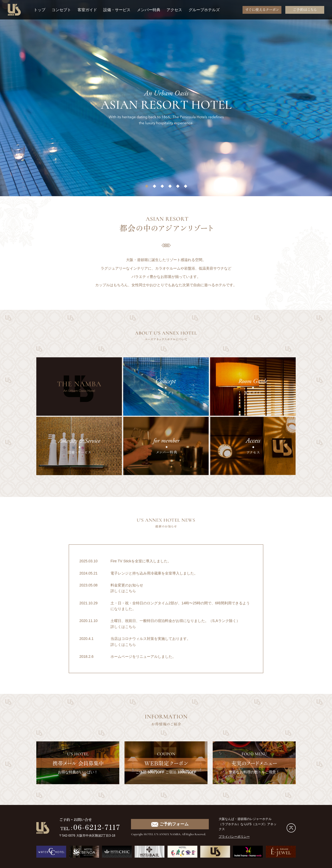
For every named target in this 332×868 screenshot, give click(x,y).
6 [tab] (185, 188)
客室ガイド (87, 10)
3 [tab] (162, 188)
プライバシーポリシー (234, 837)
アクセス (174, 10)
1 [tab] (147, 188)
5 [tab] (178, 188)
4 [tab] (170, 188)
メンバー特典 (149, 10)
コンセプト (61, 10)
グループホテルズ (204, 10)
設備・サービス (117, 10)
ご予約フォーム (170, 824)
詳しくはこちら (123, 591)
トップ (40, 10)
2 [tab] (154, 188)
